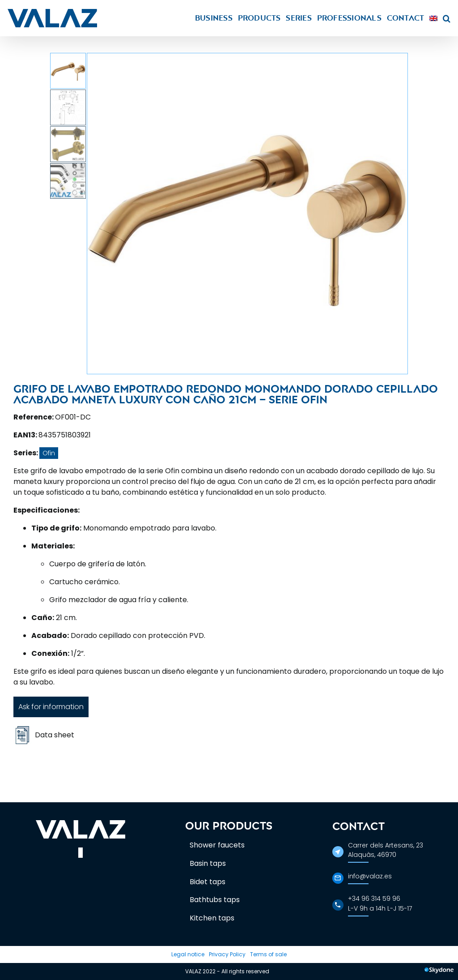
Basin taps (208, 863)
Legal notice (188, 954)
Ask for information (51, 707)
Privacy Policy (227, 954)
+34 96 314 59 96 (374, 899)
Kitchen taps (212, 918)
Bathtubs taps (215, 900)
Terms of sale (268, 954)
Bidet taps (208, 882)
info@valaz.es (370, 876)
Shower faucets (217, 845)
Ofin (49, 453)
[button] (447, 18)
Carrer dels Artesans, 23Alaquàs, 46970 (386, 850)
